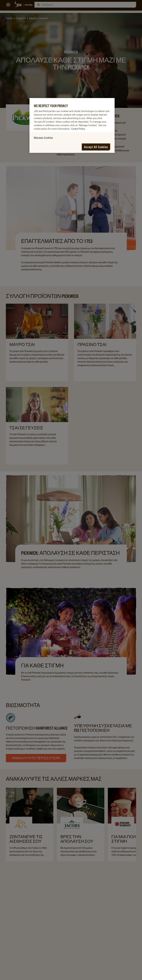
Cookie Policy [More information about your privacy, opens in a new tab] (78, 129)
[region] (72, 125)
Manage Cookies (43, 138)
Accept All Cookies (96, 147)
